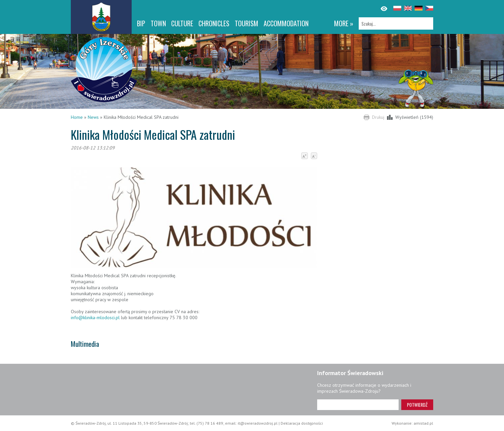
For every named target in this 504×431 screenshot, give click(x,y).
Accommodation (286, 23)
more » (344, 23)
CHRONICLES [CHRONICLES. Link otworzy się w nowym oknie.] (214, 23)
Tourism (247, 23)
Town (158, 23)
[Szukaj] (396, 23)
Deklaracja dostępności (302, 423)
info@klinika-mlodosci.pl (95, 318)
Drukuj (378, 117)
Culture (182, 23)
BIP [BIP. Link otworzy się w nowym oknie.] (141, 23)
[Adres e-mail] (358, 405)
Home (77, 117)
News (93, 117)
